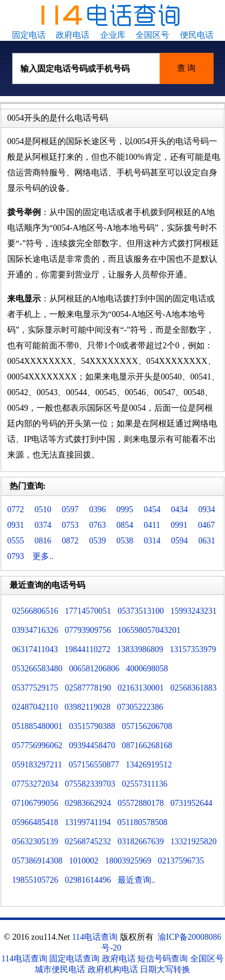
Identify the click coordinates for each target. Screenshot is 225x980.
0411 (152, 525)
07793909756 (88, 630)
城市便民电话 (60, 969)
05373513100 (141, 611)
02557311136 (145, 784)
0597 (70, 510)
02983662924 (88, 803)
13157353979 (193, 649)
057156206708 (147, 726)
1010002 (84, 861)
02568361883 (193, 688)
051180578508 (142, 822)
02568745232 (88, 842)
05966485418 (35, 822)
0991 (179, 525)
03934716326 (35, 630)
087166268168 (147, 746)
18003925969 (128, 861)
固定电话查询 (74, 959)
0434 (179, 510)
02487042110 (35, 707)
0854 (125, 525)
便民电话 (197, 35)
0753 (70, 525)
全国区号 (152, 35)
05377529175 (35, 688)
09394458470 (92, 746)
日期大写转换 (165, 969)
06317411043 (35, 649)
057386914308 (37, 861)
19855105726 (35, 880)
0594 (179, 541)
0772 (16, 510)
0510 (43, 510)
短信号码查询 (163, 959)
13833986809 (140, 649)
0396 (98, 510)
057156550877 (94, 765)
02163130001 (141, 688)
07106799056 (35, 803)
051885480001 (37, 726)
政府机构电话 (113, 969)
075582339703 (90, 784)
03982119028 (87, 707)
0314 (152, 541)
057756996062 (37, 746)
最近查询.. (136, 880)
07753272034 (35, 784)
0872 (70, 541)
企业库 (113, 35)
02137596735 (181, 861)
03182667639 (141, 842)
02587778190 (88, 688)
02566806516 (35, 611)
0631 (207, 541)
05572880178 (141, 803)
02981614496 (88, 880)
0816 (43, 541)
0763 (98, 525)
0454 (152, 510)
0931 (16, 525)
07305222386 (140, 707)
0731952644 (191, 803)
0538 (125, 541)
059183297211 (37, 765)
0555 (16, 541)
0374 (43, 525)
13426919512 (148, 765)
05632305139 (35, 842)
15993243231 (193, 611)
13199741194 (88, 822)
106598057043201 (149, 630)
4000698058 (147, 669)
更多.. (43, 556)
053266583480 (37, 669)
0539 (98, 541)
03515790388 (92, 726)
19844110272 (87, 649)
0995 (125, 510)
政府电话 (73, 35)
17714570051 (88, 611)
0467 (206, 525)
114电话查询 (95, 937)
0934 (207, 510)
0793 (16, 556)
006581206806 (94, 669)
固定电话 (29, 35)
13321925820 (193, 842)
